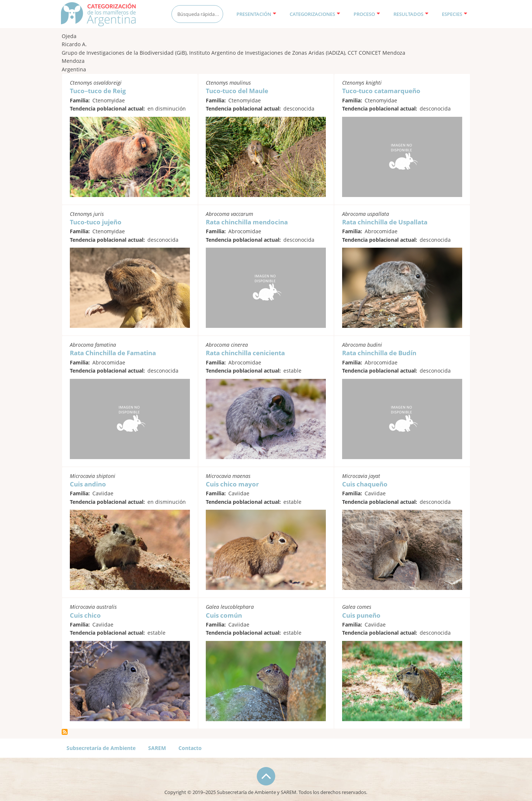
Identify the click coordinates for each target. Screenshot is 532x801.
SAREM (157, 748)
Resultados (411, 14)
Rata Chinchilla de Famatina (113, 353)
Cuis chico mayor (232, 484)
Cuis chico (85, 615)
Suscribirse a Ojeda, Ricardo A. (65, 732)
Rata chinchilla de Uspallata (385, 222)
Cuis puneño (361, 615)
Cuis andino (88, 484)
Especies (455, 14)
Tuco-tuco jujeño (96, 222)
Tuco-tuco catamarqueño (381, 91)
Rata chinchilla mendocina (247, 222)
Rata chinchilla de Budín (379, 353)
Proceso (367, 14)
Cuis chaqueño (365, 484)
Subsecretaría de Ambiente (101, 748)
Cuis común (224, 615)
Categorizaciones (315, 14)
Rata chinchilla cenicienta (245, 353)
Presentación (256, 14)
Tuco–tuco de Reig (98, 91)
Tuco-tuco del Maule (237, 91)
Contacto (190, 748)
